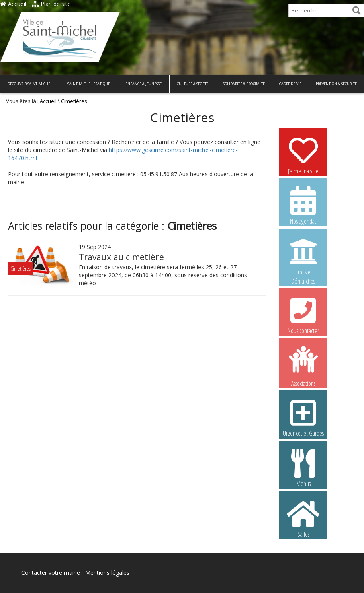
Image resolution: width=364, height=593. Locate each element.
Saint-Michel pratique (89, 84)
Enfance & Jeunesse (143, 84)
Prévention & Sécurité (336, 84)
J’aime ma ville (303, 155)
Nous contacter (303, 315)
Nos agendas (303, 205)
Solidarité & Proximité (244, 84)
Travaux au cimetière (121, 257)
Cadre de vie (290, 84)
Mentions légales (107, 573)
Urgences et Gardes (303, 417)
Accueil (13, 4)
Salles (303, 518)
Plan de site (51, 4)
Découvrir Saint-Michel (30, 84)
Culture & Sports (192, 84)
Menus (303, 467)
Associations (303, 366)
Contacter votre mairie (51, 573)
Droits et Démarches (303, 256)
